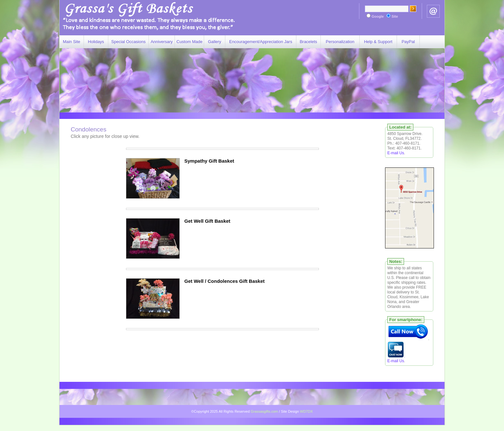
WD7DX (306, 411)
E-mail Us (396, 153)
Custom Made (189, 42)
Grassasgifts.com (264, 411)
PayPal (408, 42)
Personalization (340, 42)
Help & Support (378, 42)
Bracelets (308, 42)
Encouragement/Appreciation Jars (261, 42)
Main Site (71, 42)
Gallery (215, 42)
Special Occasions (128, 42)
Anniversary (162, 42)
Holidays (96, 42)
